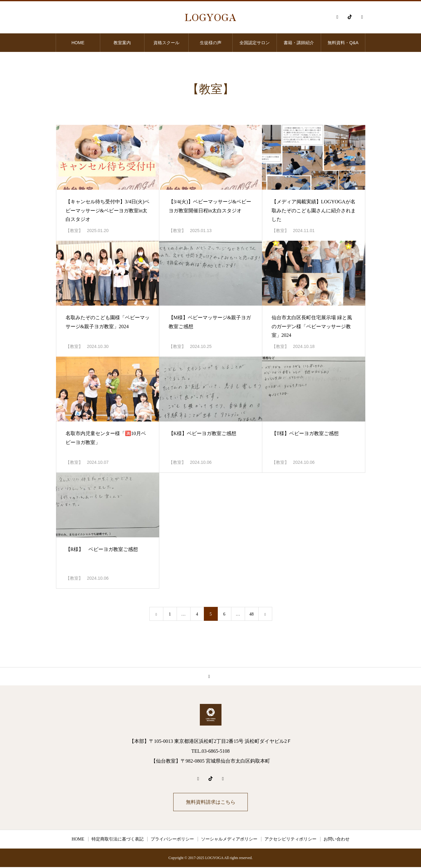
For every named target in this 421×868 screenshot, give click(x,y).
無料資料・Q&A (343, 43)
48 (251, 614)
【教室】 (74, 231)
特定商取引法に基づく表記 (118, 840)
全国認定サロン (255, 43)
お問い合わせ (337, 840)
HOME (78, 43)
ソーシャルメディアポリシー (229, 840)
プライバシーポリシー (172, 840)
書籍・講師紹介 (299, 43)
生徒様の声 (211, 43)
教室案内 (122, 43)
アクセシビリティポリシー (290, 840)
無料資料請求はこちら (211, 802)
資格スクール (166, 43)
